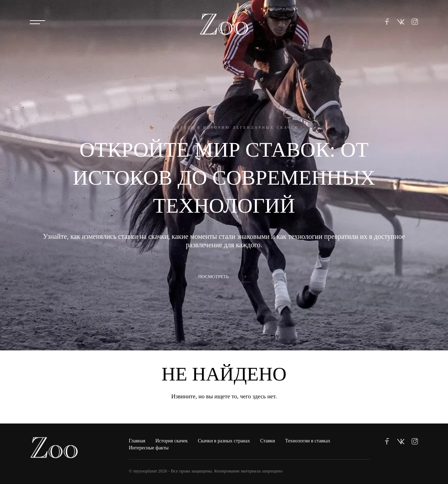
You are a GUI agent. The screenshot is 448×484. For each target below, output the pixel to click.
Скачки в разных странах (224, 441)
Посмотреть (213, 276)
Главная (137, 441)
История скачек (171, 441)
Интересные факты (149, 448)
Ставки (268, 441)
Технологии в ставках (308, 441)
